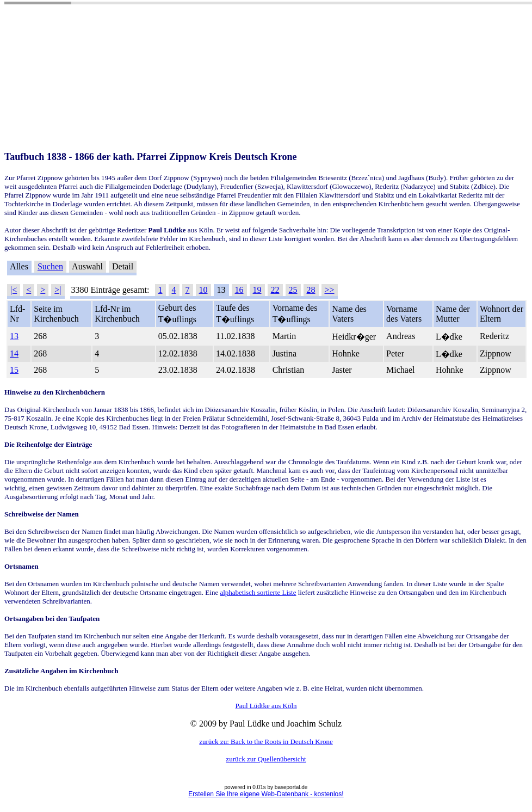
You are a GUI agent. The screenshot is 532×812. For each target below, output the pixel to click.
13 (14, 336)
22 (275, 290)
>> (330, 290)
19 (257, 290)
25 (293, 290)
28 (311, 290)
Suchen (50, 266)
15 (14, 370)
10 (203, 290)
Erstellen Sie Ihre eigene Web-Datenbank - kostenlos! (266, 794)
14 (14, 353)
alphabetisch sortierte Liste (258, 592)
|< (14, 290)
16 (239, 290)
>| (58, 290)
